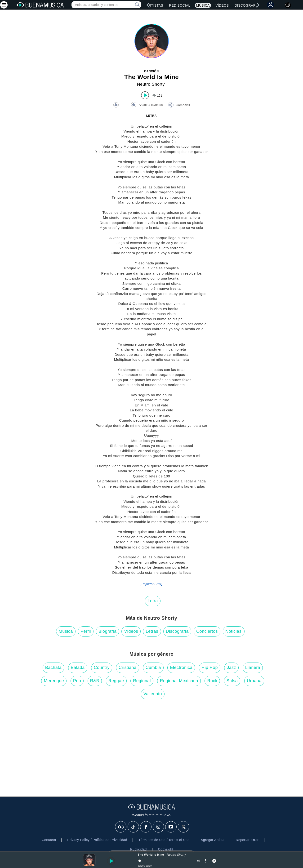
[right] (258, 5)
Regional (142, 681)
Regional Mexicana (179, 681)
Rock (212, 681)
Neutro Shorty (151, 84)
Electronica (181, 668)
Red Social (180, 5)
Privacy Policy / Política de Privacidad (97, 840)
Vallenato (153, 694)
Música (203, 5)
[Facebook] (146, 827)
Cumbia (153, 668)
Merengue (54, 681)
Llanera (253, 668)
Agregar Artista (213, 840)
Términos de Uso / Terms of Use (164, 840)
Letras (152, 631)
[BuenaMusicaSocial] (121, 827)
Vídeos (222, 5)
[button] (179, 106)
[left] (148, 5)
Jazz (231, 668)
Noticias (233, 631)
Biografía (108, 631)
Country (102, 668)
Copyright (165, 849)
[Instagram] (159, 827)
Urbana (254, 681)
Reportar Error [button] (247, 840)
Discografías (248, 5)
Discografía (177, 631)
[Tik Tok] (134, 827)
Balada (78, 668)
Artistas (155, 5)
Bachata (53, 668)
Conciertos (207, 631)
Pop (77, 681)
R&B (95, 681)
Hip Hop (210, 668)
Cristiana (128, 668)
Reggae (116, 681)
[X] (184, 827)
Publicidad (138, 849)
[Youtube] (171, 827)
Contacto (49, 840)
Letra (153, 601)
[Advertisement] (151, 749)
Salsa (232, 681)
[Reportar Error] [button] (151, 584)
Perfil (86, 631)
